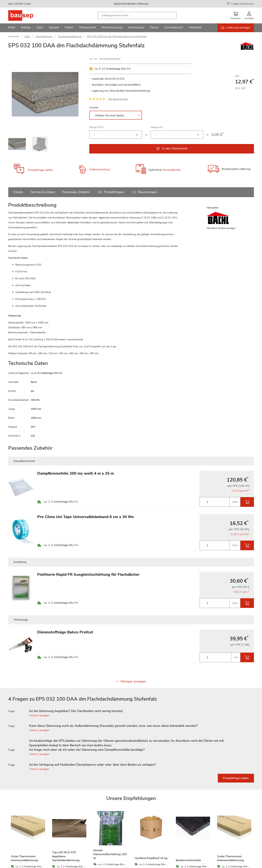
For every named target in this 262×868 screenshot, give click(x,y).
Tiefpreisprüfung (99, 170)
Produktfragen (110, 192)
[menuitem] (12, 28)
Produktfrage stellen (40, 170)
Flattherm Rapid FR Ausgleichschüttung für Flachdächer (88, 575)
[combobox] (137, 15)
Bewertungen (144, 192)
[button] (75, 94)
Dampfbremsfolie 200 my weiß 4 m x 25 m (76, 473)
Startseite (14, 36)
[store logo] (26, 15)
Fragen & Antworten (242, 4)
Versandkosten (172, 170)
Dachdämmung (44, 36)
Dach (27, 36)
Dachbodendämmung (70, 36)
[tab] (131, 711)
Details (18, 192)
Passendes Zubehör (76, 192)
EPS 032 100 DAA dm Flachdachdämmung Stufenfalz (117, 36)
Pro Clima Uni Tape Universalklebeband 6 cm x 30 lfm (85, 517)
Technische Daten (43, 192)
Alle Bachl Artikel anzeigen (221, 228)
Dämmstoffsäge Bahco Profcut (65, 632)
